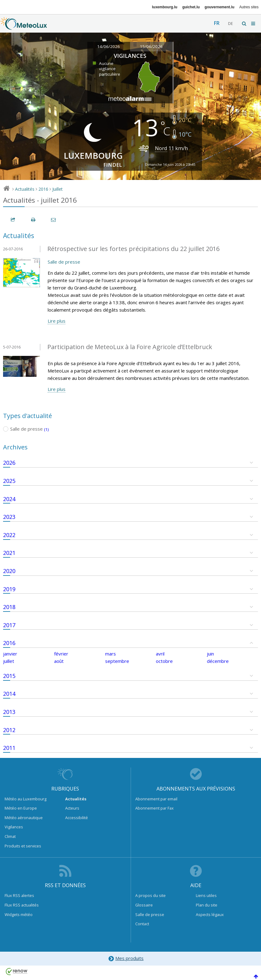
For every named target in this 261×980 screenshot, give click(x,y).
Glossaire (144, 905)
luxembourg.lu (165, 7)
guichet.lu (191, 7)
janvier (10, 654)
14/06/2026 (109, 46)
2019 (9, 589)
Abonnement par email (156, 799)
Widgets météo (19, 914)
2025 (9, 481)
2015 (9, 676)
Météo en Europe (21, 808)
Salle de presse (64, 262)
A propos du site (150, 895)
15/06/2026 (151, 46)
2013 (9, 712)
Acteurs (72, 808)
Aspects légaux (210, 914)
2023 (9, 517)
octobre (164, 661)
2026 (9, 463)
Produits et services (23, 846)
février (61, 654)
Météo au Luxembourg (26, 799)
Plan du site (207, 905)
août (59, 661)
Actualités (25, 189)
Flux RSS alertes (19, 895)
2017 (9, 625)
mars (111, 654)
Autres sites (249, 7)
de (230, 24)
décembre (218, 661)
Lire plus (57, 321)
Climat (10, 836)
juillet (9, 661)
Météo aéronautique (24, 818)
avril (160, 654)
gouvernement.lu (220, 7)
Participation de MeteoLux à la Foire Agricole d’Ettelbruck (130, 347)
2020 (9, 571)
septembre (117, 661)
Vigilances (14, 827)
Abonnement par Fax (154, 808)
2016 (43, 189)
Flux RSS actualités (22, 905)
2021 (9, 553)
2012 (9, 730)
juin (210, 654)
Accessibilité (77, 818)
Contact (142, 924)
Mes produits (126, 959)
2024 (9, 499)
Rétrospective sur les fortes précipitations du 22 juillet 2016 (133, 249)
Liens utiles (206, 895)
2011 (9, 748)
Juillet (57, 189)
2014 (9, 694)
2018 (9, 607)
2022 (9, 535)
